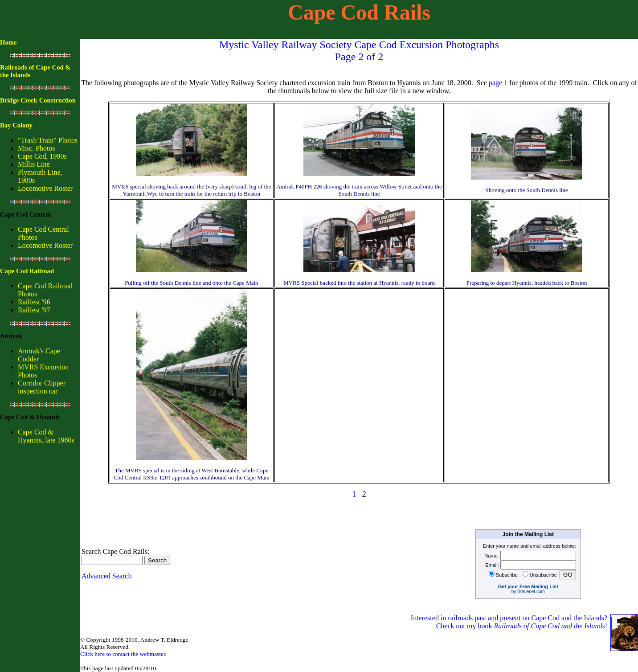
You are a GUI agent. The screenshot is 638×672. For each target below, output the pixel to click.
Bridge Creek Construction (38, 100)
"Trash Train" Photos (48, 140)
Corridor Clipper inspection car (42, 387)
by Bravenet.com (528, 592)
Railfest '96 (34, 302)
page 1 (498, 83)
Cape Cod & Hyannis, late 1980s (46, 436)
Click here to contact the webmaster (123, 654)
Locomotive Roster (45, 188)
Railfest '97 (34, 310)
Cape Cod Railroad (27, 271)
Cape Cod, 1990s (42, 156)
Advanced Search (106, 576)
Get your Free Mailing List (528, 586)
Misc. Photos (37, 148)
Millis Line (34, 164)
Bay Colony (16, 125)
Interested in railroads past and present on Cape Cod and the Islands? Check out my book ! (510, 622)
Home (8, 42)
